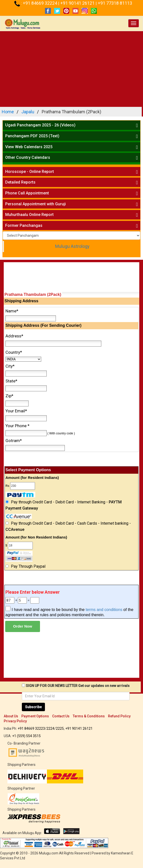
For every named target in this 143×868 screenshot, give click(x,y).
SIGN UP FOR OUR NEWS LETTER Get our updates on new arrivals (78, 686)
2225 (60, 728)
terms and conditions (104, 610)
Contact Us (61, 716)
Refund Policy (119, 716)
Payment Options (35, 716)
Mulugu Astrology (72, 246)
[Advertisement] (71, 68)
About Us (11, 716)
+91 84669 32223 (31, 728)
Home (8, 112)
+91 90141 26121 (78, 3)
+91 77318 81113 (115, 3)
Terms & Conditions (89, 716)
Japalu (28, 112)
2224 (50, 728)
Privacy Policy (15, 721)
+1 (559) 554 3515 (26, 736)
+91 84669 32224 (40, 3)
